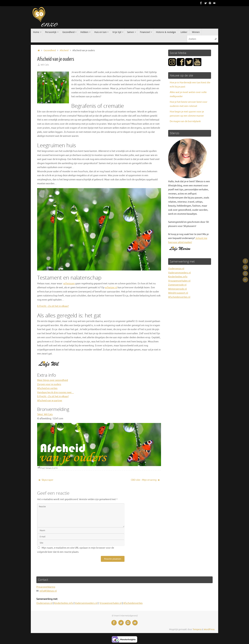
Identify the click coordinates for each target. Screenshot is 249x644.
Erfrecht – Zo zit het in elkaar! (53, 306)
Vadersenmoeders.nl (179, 273)
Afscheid (64, 50)
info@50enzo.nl (48, 591)
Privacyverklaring (46, 587)
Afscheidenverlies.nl (179, 297)
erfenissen (69, 284)
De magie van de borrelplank (185, 121)
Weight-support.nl (178, 293)
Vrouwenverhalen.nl (179, 281)
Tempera (197, 629)
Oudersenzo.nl (176, 269)
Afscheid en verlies (47, 388)
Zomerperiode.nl (177, 285)
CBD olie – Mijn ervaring (145, 480)
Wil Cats (45, 65)
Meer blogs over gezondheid (53, 380)
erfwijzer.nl (111, 288)
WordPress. (209, 629)
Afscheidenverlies (133, 603)
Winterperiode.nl (177, 289)
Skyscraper (46, 480)
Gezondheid (50, 50)
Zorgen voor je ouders (49, 384)
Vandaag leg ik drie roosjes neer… (56, 393)
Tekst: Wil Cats (45, 414)
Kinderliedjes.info (178, 277)
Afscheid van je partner (50, 401)
